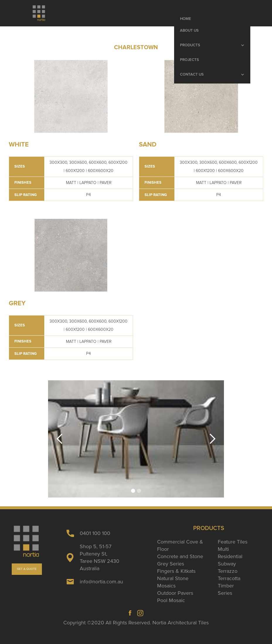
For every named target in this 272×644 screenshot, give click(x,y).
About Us (189, 31)
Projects (189, 60)
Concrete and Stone (180, 556)
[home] (39, 13)
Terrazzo (228, 571)
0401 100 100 (95, 533)
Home (186, 19)
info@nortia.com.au (101, 582)
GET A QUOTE (27, 569)
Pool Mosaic (171, 600)
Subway (227, 564)
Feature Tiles (233, 542)
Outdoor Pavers (175, 593)
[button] (212, 45)
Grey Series (171, 564)
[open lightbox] (71, 96)
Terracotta (229, 578)
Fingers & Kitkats (176, 571)
